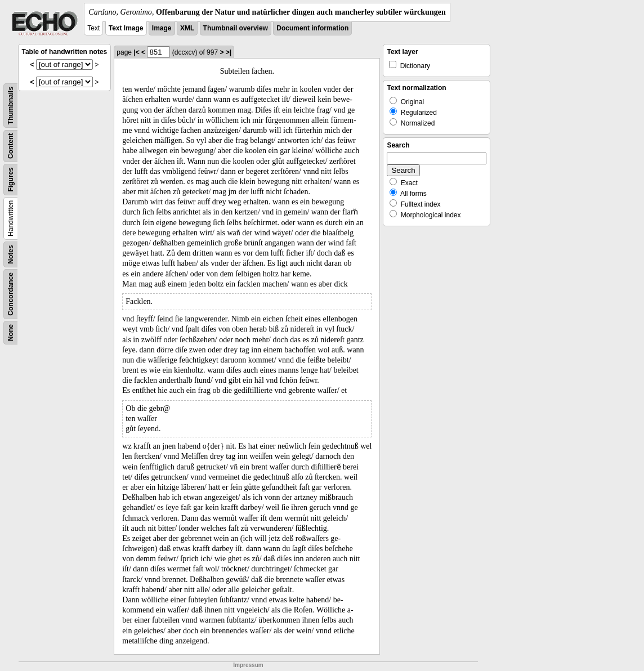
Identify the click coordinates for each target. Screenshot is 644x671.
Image (162, 28)
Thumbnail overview (236, 28)
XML (187, 28)
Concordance (11, 294)
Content (11, 146)
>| (229, 52)
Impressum (248, 665)
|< (136, 52)
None (11, 333)
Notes (11, 254)
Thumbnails (11, 106)
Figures (11, 179)
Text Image (126, 28)
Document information (312, 28)
